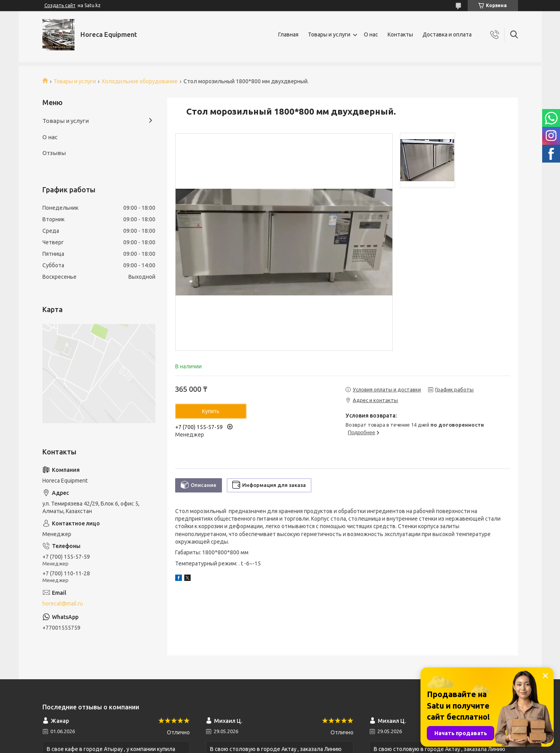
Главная (288, 34)
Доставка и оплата (447, 34)
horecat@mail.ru (63, 604)
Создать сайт (60, 5)
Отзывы (54, 153)
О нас (371, 34)
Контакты (400, 34)
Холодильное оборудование (140, 81)
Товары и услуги (329, 34)
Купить (210, 411)
